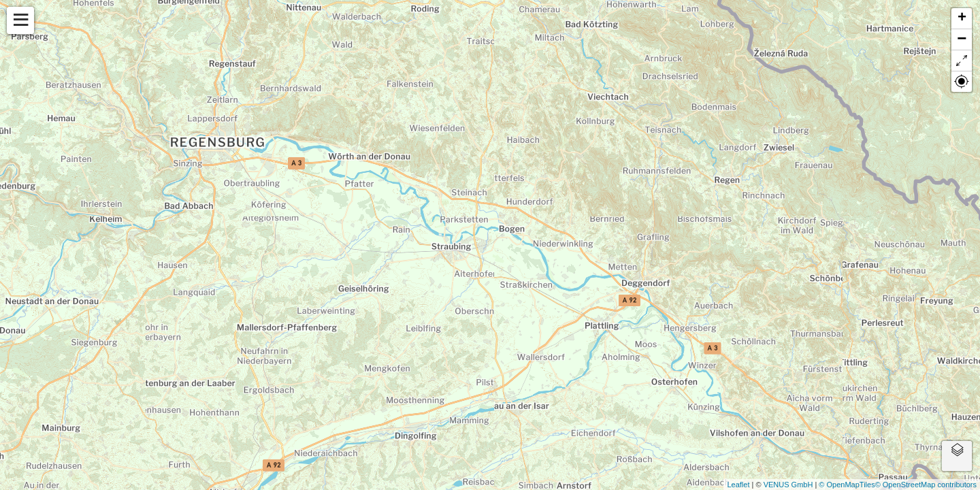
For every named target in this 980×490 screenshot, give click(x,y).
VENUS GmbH (788, 485)
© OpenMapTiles (847, 485)
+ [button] (962, 18)
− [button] (962, 40)
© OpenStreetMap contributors (926, 485)
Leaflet (738, 485)
